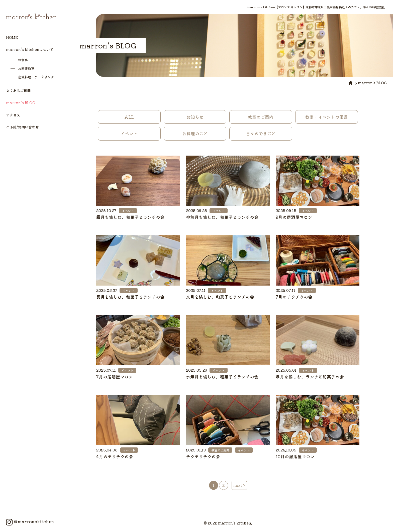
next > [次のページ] (239, 485)
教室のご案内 (261, 117)
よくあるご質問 (18, 90)
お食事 (23, 60)
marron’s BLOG (21, 103)
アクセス (13, 115)
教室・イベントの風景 (327, 117)
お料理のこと (195, 134)
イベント (129, 134)
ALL (129, 117)
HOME (12, 37)
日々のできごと (261, 134)
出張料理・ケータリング (36, 77)
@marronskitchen (30, 521)
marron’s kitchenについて (30, 49)
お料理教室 (26, 68)
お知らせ (195, 117)
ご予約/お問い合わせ (22, 127)
